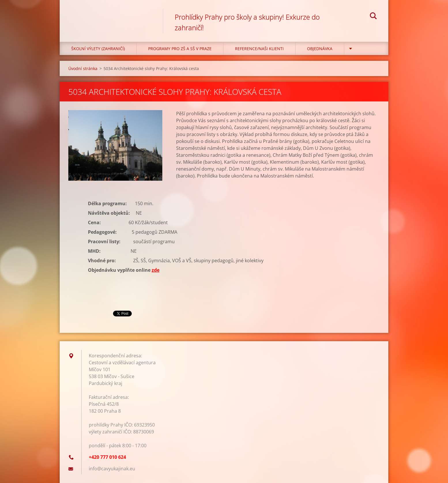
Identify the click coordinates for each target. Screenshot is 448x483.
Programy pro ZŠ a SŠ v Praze (180, 49)
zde (156, 270)
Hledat (373, 17)
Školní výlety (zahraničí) (98, 49)
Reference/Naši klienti (259, 49)
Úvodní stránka (83, 68)
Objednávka (320, 49)
